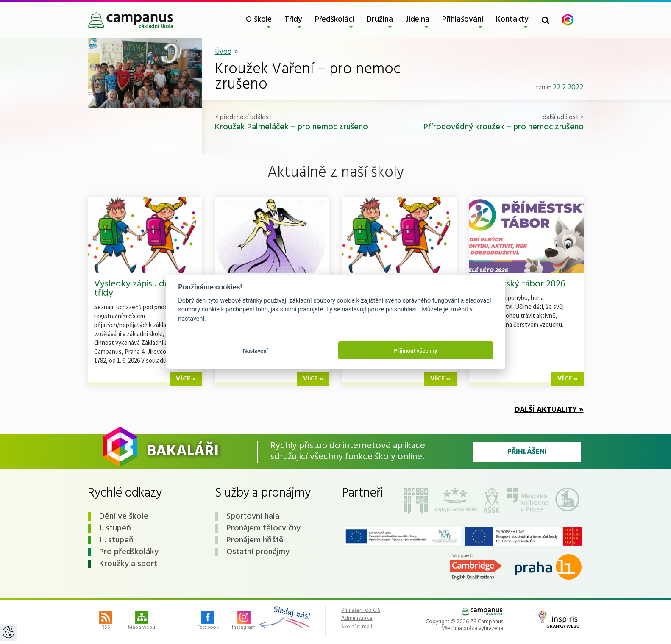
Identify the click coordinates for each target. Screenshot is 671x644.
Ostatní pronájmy (258, 552)
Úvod (223, 52)
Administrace (357, 619)
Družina (380, 19)
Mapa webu (142, 621)
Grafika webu (559, 621)
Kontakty (512, 19)
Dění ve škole (124, 516)
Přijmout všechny (415, 351)
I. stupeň (115, 528)
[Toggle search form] (546, 20)
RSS (106, 621)
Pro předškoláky (129, 552)
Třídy (293, 19)
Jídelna (418, 19)
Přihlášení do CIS (361, 611)
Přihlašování (463, 19)
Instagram (244, 621)
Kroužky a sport (128, 564)
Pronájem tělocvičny (263, 528)
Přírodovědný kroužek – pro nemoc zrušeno (504, 127)
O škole (259, 19)
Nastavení (255, 351)
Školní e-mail (357, 627)
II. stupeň (116, 540)
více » (186, 379)
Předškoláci (334, 19)
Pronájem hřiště (255, 540)
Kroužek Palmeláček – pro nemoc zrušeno (291, 127)
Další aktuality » (549, 410)
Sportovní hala (253, 516)
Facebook (208, 621)
